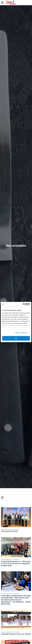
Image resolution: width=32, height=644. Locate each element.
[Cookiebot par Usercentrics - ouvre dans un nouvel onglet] (23, 304)
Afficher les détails (21, 333)
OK (16, 338)
